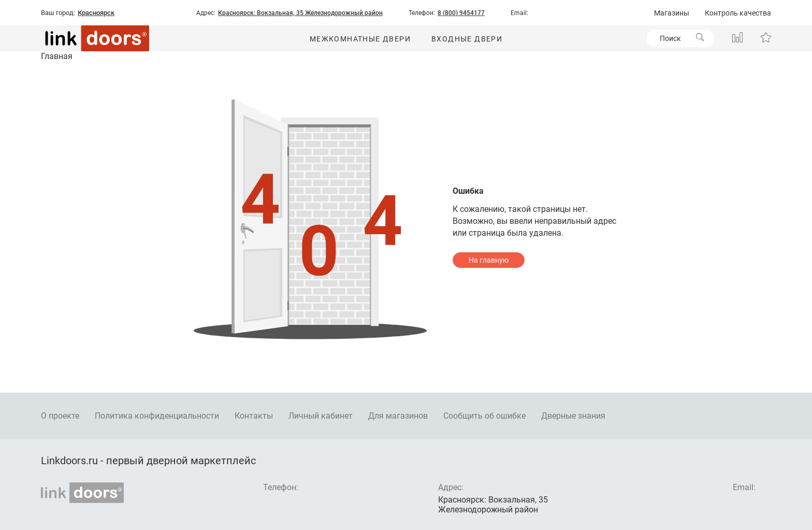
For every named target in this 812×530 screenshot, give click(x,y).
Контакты (254, 416)
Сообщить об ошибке (484, 416)
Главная (57, 56)
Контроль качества (738, 13)
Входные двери (467, 39)
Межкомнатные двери (360, 39)
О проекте (60, 416)
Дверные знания (573, 416)
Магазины (672, 13)
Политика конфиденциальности (157, 416)
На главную (489, 260)
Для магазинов (398, 416)
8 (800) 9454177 (461, 13)
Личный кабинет (321, 416)
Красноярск (96, 13)
